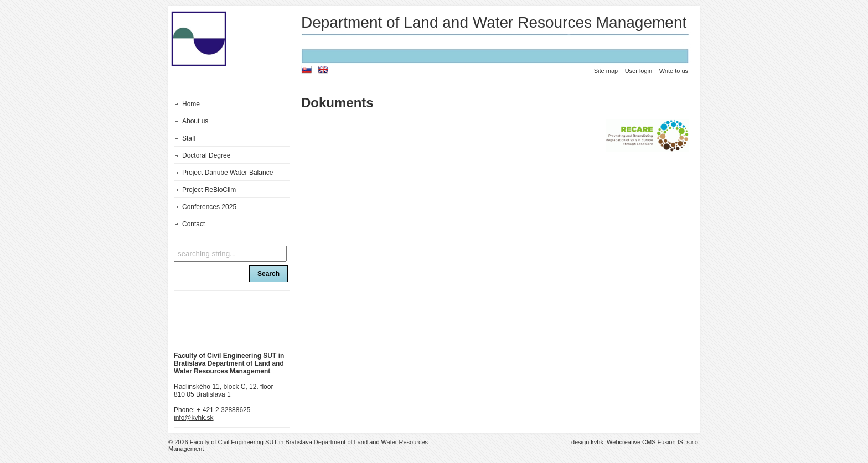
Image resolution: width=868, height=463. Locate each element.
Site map (606, 71)
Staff (189, 138)
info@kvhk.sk (194, 418)
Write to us (674, 71)
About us (195, 121)
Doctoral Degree (206, 155)
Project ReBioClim (209, 190)
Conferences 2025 (209, 207)
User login (639, 71)
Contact (193, 224)
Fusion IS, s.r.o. (679, 442)
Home (191, 104)
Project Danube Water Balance (228, 173)
